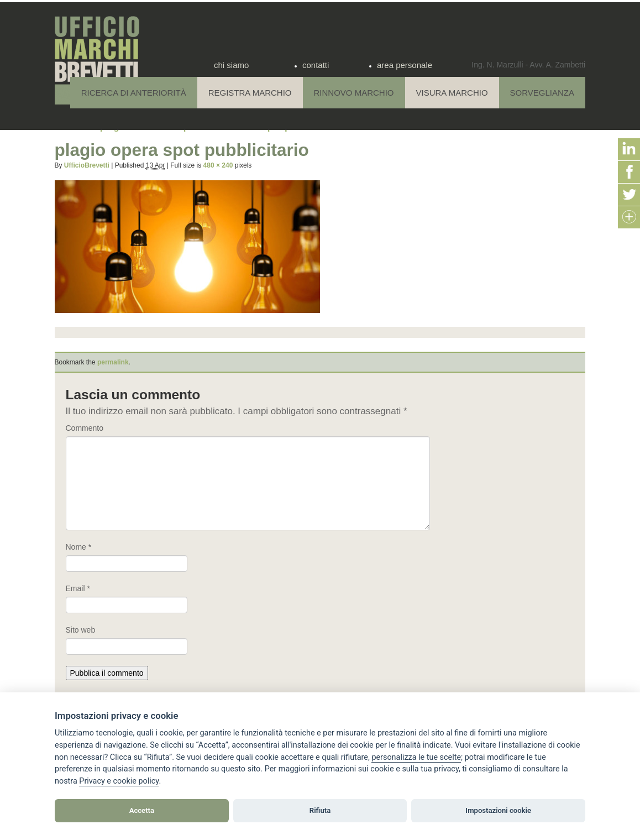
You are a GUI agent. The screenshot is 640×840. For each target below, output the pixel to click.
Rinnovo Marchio (354, 93)
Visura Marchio (452, 93)
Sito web (81, 630)
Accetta (142, 810)
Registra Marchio (250, 93)
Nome (79, 547)
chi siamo (231, 65)
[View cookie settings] (416, 758)
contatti (316, 65)
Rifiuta (320, 810)
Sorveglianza (542, 93)
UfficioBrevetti (87, 165)
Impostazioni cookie (498, 810)
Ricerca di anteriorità (134, 93)
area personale (405, 65)
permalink (113, 362)
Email (78, 588)
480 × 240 (218, 165)
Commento (85, 428)
